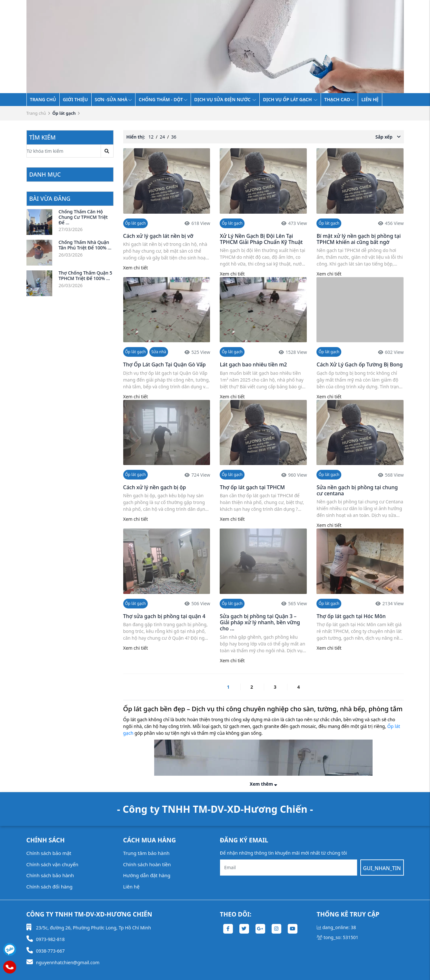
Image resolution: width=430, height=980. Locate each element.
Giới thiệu (75, 99)
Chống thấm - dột (163, 99)
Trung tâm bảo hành (146, 853)
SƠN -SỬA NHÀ (113, 99)
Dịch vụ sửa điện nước (225, 99)
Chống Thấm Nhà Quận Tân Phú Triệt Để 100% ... (85, 245)
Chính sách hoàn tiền (147, 864)
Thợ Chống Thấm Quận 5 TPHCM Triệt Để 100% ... (85, 276)
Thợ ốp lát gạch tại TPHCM (252, 487)
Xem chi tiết (136, 268)
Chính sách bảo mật (49, 853)
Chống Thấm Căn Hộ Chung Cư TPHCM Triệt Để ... (83, 217)
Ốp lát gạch (135, 223)
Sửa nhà (159, 352)
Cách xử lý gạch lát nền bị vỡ (158, 236)
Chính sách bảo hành (50, 875)
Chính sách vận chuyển (52, 864)
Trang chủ (43, 99)
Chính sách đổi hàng (50, 887)
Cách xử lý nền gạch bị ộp (155, 487)
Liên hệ (370, 99)
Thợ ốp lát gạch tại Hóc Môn (351, 616)
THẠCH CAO (339, 99)
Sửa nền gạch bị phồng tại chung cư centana (357, 490)
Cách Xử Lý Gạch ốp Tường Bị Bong (360, 364)
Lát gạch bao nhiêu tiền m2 (253, 364)
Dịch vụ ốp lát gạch (290, 99)
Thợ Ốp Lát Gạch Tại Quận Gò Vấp (165, 364)
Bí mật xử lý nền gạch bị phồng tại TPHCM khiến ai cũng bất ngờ (359, 239)
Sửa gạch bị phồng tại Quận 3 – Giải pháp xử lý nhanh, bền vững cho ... (260, 622)
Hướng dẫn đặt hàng (147, 875)
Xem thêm (263, 784)
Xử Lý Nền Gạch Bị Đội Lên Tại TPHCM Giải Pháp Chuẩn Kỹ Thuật (261, 239)
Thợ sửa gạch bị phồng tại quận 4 (164, 616)
